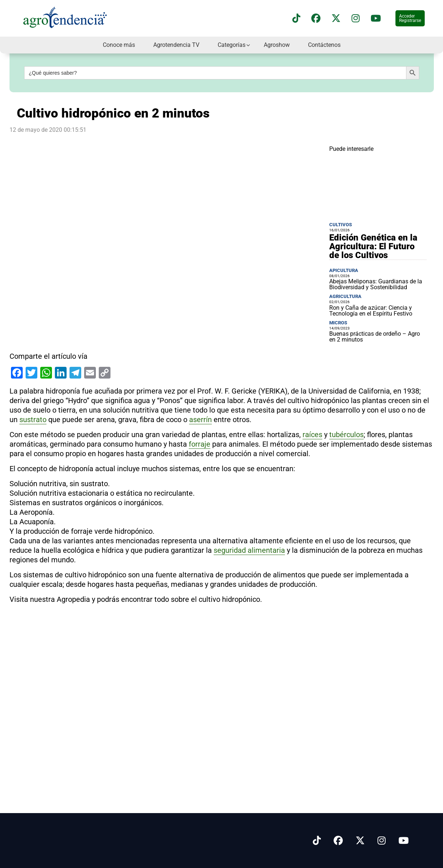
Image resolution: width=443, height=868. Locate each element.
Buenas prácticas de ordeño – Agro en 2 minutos (375, 337)
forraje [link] (200, 444)
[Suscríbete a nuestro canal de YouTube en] (376, 18)
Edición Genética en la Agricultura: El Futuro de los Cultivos (373, 246)
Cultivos (341, 225)
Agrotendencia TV (176, 45)
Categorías (232, 45)
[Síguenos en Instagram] (382, 841)
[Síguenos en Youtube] (403, 841)
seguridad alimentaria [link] (249, 550)
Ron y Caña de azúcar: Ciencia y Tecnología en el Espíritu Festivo (371, 311)
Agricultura (345, 296)
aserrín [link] (200, 420)
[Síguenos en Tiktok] (317, 841)
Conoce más (119, 45)
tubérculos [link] (346, 435)
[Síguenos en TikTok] (296, 18)
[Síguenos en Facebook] (316, 18)
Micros (338, 323)
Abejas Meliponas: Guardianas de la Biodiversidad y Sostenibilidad (376, 284)
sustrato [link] (33, 420)
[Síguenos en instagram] (356, 18)
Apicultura (344, 270)
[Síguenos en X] (336, 18)
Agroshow (277, 45)
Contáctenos (324, 45)
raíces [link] (312, 435)
